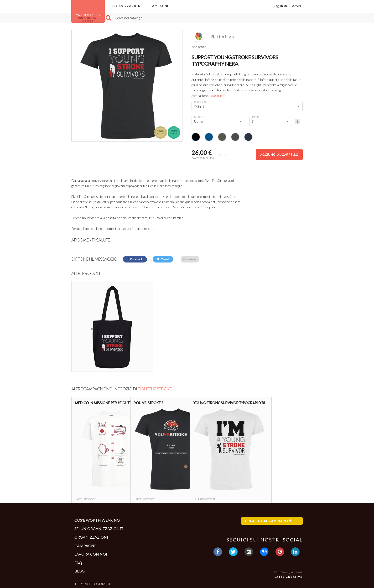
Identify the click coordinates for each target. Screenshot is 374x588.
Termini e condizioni (94, 554)
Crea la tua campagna (268, 491)
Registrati (280, 6)
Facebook (135, 259)
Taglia (256, 117)
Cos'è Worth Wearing (97, 490)
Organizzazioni (126, 6)
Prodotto (200, 102)
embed (190, 259)
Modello (200, 117)
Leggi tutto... (218, 96)
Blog (80, 541)
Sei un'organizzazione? (99, 498)
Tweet (163, 259)
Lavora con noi (91, 524)
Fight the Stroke (155, 359)
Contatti (83, 561)
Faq (78, 532)
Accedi (297, 6)
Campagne (159, 6)
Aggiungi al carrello (279, 155)
